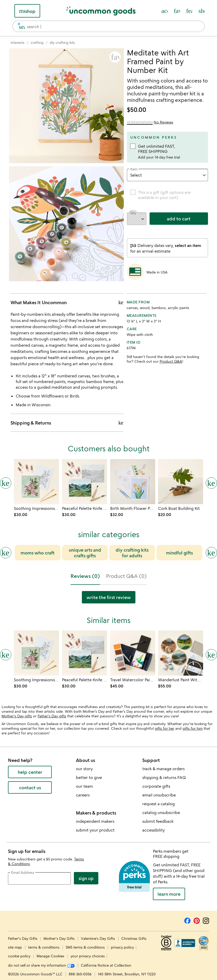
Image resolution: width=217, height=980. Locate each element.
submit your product (95, 830)
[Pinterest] (197, 920)
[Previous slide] (6, 553)
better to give (89, 777)
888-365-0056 (80, 974)
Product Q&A (171, 361)
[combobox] (108, 26)
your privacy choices (88, 956)
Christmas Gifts (134, 938)
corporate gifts (156, 786)
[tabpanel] (108, 599)
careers (83, 795)
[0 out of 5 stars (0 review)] (150, 122)
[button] (115, 57)
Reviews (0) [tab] (85, 576)
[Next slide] (211, 553)
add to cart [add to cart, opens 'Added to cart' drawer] (179, 219)
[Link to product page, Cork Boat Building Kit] (181, 482)
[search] (20, 26)
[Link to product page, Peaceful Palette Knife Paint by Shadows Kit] (85, 482)
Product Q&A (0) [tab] (126, 576)
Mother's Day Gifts (60, 938)
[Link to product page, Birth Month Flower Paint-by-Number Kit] (133, 482)
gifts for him (193, 728)
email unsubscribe (159, 795)
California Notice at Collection (106, 965)
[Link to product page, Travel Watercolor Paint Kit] (133, 653)
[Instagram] (206, 920)
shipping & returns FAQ (164, 777)
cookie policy (19, 956)
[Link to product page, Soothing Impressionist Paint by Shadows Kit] (36, 482)
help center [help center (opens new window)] (30, 772)
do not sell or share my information (41, 965)
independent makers (95, 821)
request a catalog (159, 804)
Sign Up (86, 878)
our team (84, 786)
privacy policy (122, 947)
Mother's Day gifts (17, 716)
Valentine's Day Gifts (98, 938)
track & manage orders (163, 769)
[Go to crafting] (37, 42)
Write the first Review (109, 597)
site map (15, 947)
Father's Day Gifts (23, 938)
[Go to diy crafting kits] (62, 42)
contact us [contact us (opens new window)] (30, 787)
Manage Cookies (50, 956)
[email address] (39, 878)
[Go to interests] (18, 42)
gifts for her (164, 728)
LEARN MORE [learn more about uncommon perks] (169, 894)
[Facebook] (187, 920)
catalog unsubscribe (161, 812)
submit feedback (158, 821)
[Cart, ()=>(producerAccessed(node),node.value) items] (202, 11)
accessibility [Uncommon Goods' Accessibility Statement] (154, 830)
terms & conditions (44, 947)
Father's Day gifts (52, 716)
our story (84, 769)
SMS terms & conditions (85, 947)
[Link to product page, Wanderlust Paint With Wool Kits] (181, 653)
